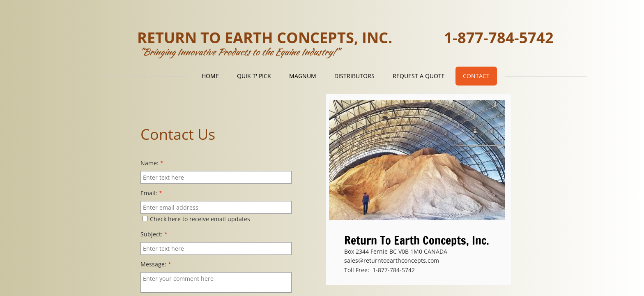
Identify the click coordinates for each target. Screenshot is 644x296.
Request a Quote (419, 76)
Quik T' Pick (254, 76)
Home (210, 76)
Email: (151, 193)
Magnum (303, 76)
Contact (476, 76)
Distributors (354, 76)
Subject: (154, 234)
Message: (156, 264)
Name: (152, 163)
